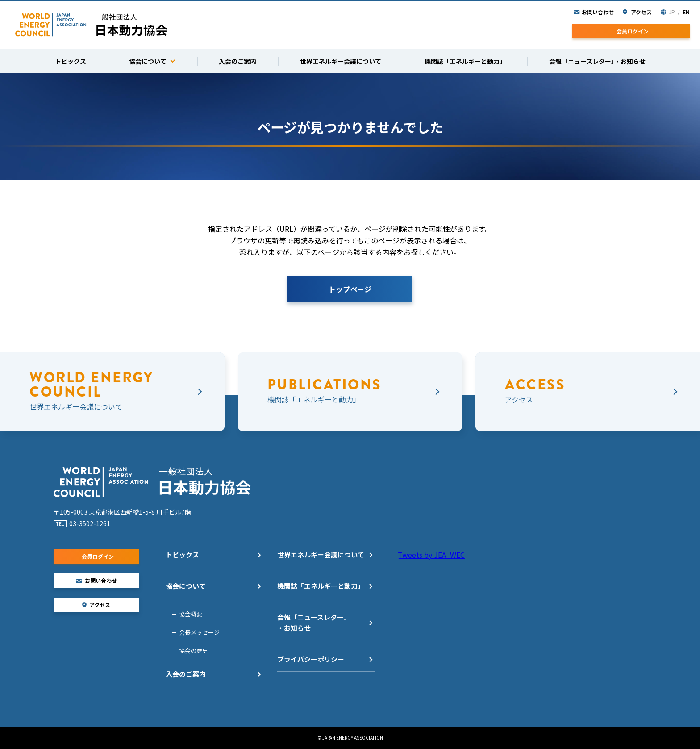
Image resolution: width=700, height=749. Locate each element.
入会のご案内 (186, 674)
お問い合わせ (598, 12)
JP (672, 12)
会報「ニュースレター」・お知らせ (314, 622)
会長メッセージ (199, 632)
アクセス (641, 12)
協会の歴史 (194, 651)
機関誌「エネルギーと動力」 (321, 586)
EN (686, 12)
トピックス (182, 554)
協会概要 (191, 614)
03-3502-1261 (90, 523)
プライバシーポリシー (311, 659)
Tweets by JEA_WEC (431, 555)
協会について (186, 586)
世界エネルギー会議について (321, 554)
